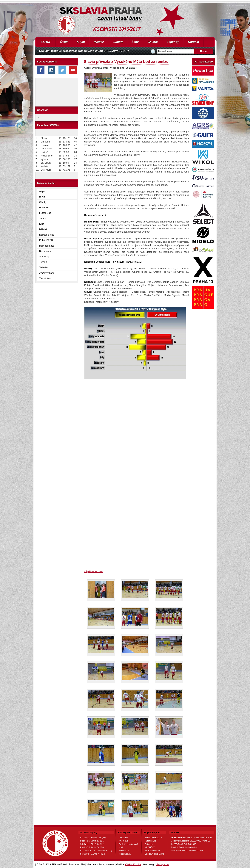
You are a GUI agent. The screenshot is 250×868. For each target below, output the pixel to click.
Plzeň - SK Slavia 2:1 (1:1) (92, 841)
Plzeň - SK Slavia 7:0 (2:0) (92, 847)
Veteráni (44, 267)
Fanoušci (44, 207)
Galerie (153, 42)
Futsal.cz (149, 844)
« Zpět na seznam (94, 571)
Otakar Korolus (133, 864)
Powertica (123, 838)
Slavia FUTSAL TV (153, 838)
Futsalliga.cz (151, 841)
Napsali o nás (47, 235)
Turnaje (43, 262)
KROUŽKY (150, 847)
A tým (81, 42)
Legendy (173, 42)
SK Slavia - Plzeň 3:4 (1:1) (92, 844)
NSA (121, 847)
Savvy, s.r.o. (163, 864)
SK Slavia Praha (152, 851)
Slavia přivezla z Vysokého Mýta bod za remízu (126, 61)
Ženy (135, 42)
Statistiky (44, 257)
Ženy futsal (45, 278)
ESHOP (46, 42)
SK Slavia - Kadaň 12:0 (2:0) (93, 838)
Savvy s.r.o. (124, 851)
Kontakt (194, 42)
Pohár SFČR (46, 240)
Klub (42, 224)
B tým (42, 197)
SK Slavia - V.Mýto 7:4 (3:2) (93, 854)
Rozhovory (45, 251)
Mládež (99, 42)
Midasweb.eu (125, 854)
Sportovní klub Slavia (154, 854)
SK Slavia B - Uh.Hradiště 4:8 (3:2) (96, 851)
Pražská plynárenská (128, 844)
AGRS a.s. (124, 841)
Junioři (118, 42)
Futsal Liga (45, 213)
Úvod (64, 42)
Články (43, 202)
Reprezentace (47, 246)
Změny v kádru (47, 273)
